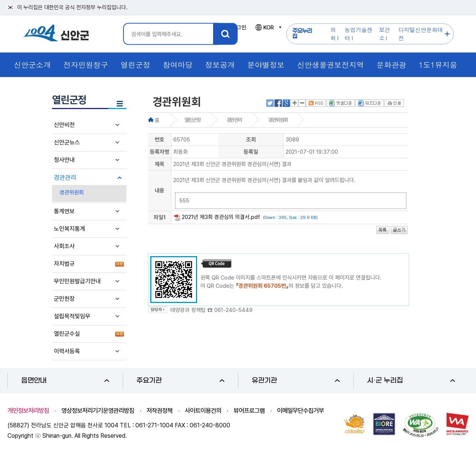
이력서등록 (67, 351)
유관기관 (296, 381)
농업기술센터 (359, 34)
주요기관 (181, 381)
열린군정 (192, 120)
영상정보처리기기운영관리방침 (98, 411)
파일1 (160, 217)
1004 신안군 (56, 34)
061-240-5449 (233, 310)
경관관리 (65, 178)
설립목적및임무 (72, 316)
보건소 (385, 34)
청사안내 (64, 160)
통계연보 (64, 211)
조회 (251, 140)
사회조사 (64, 246)
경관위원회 (72, 192)
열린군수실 (67, 334)
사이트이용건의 (203, 411)
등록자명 (160, 152)
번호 (160, 140)
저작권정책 (160, 411)
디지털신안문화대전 (421, 34)
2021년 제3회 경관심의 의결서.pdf (221, 217)
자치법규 (64, 264)
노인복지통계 (70, 229)
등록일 (251, 152)
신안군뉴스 (67, 142)
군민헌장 (64, 299)
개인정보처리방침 (28, 411)
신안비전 (64, 125)
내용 (160, 191)
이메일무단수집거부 (300, 411)
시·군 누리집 (411, 381)
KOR (268, 28)
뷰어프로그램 (249, 411)
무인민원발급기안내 (77, 281)
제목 (160, 164)
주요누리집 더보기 (447, 34)
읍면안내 (65, 381)
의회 (333, 34)
